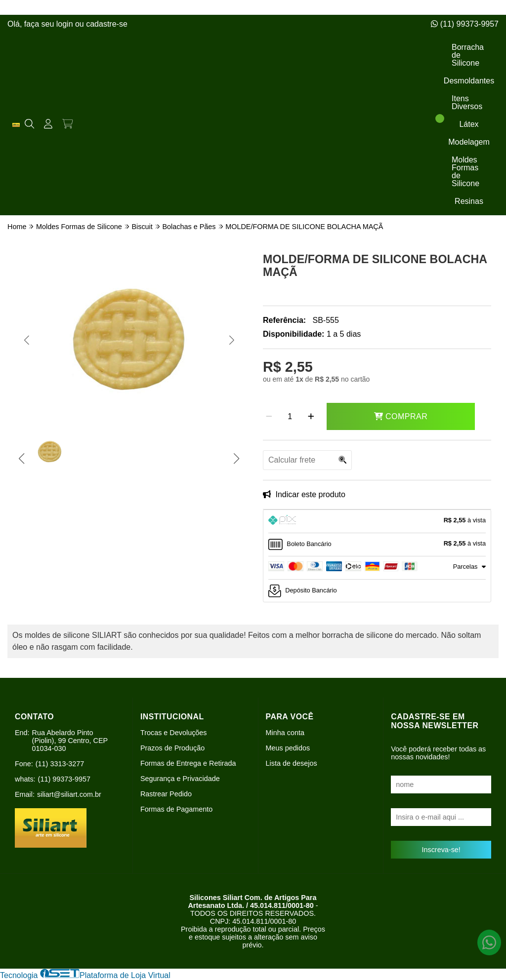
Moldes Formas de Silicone (465, 172)
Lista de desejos (292, 763)
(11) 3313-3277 (60, 764)
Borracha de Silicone (468, 55)
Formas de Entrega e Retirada (188, 763)
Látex (469, 124)
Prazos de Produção (172, 748)
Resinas (469, 201)
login (66, 24)
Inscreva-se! (441, 850)
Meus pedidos (288, 748)
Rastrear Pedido (166, 794)
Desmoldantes (469, 81)
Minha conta (285, 733)
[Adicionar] (311, 417)
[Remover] (269, 417)
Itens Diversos (467, 102)
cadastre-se (107, 24)
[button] (26, 340)
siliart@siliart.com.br (69, 794)
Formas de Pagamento (176, 809)
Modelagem (469, 142)
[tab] (377, 521)
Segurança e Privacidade (180, 779)
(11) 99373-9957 (465, 24)
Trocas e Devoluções (174, 733)
